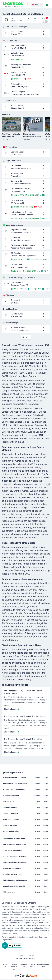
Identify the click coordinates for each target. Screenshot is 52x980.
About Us (5, 965)
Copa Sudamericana (14, 225)
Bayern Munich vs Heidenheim (15, 862)
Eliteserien (10, 295)
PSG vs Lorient (9, 892)
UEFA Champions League (16, 27)
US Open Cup (12, 40)
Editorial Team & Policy (14, 967)
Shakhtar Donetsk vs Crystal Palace (16, 777)
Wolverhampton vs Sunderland (15, 880)
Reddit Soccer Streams (35, 564)
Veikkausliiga (11, 309)
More (26, 337)
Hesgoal (6, 564)
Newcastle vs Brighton (12, 868)
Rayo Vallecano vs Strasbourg (15, 783)
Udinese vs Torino (10, 825)
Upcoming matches (13, 773)
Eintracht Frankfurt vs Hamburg (15, 838)
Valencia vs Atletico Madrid (14, 886)
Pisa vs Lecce (8, 801)
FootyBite (17, 564)
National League (12, 323)
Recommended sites (43, 965)
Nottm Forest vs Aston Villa (14, 789)
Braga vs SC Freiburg (11, 795)
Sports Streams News (26, 656)
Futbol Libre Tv (22, 567)
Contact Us (24, 965)
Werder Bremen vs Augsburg (15, 844)
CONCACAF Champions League (19, 277)
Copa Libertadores (13, 161)
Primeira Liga (11, 147)
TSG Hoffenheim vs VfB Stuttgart (16, 856)
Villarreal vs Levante (11, 819)
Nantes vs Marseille (11, 831)
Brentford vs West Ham (12, 874)
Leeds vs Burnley (10, 807)
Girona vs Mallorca (10, 813)
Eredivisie (10, 101)
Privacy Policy (32, 965)
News (6, 114)
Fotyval (5, 567)
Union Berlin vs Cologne (12, 850)
